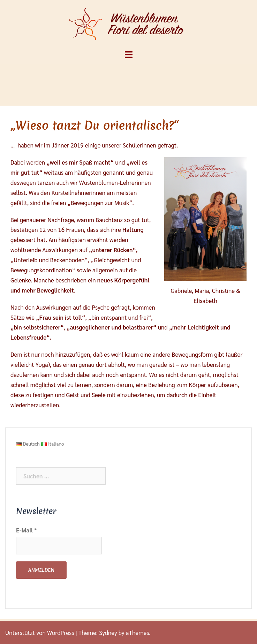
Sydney (108, 632)
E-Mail (27, 530)
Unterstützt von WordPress (40, 632)
